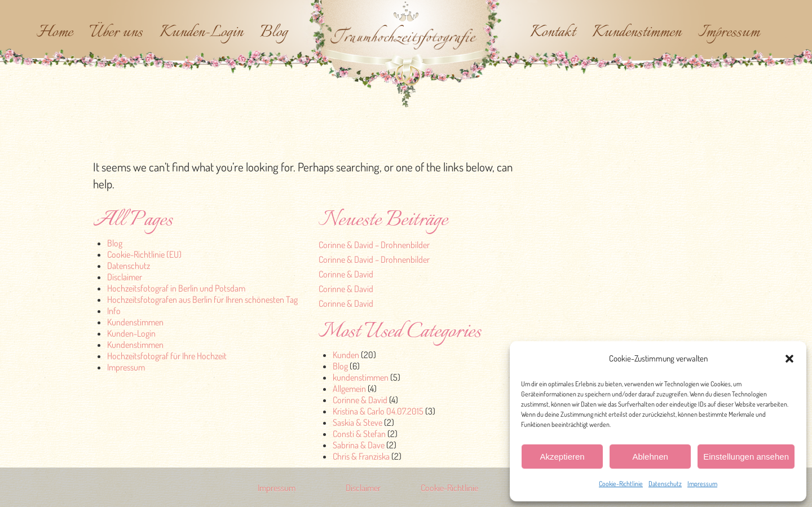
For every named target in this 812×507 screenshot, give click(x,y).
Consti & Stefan (359, 434)
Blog (274, 33)
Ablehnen (650, 457)
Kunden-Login (201, 33)
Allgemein (349, 389)
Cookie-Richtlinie (621, 484)
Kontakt (553, 33)
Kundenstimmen (637, 33)
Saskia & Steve (358, 422)
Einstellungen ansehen (746, 457)
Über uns (116, 33)
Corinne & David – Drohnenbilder (374, 245)
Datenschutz (665, 484)
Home (55, 33)
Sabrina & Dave (359, 445)
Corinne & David (346, 274)
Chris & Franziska (361, 456)
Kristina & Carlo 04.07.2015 (378, 411)
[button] (789, 359)
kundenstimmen (361, 377)
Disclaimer (125, 277)
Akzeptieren (562, 457)
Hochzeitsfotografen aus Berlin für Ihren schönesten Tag (202, 299)
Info (114, 311)
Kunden (346, 355)
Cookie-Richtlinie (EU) (144, 254)
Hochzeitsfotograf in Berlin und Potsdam (176, 288)
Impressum (702, 484)
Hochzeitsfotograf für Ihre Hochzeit (167, 356)
